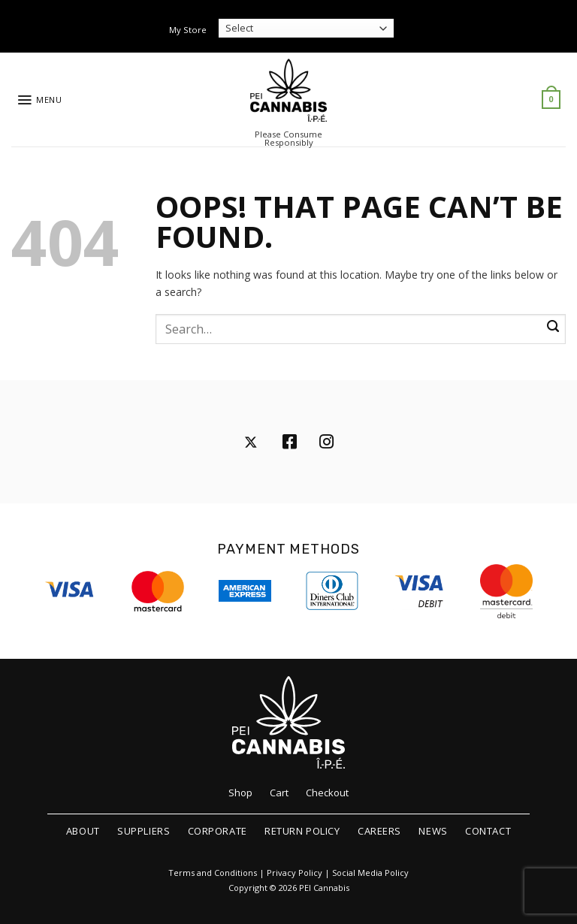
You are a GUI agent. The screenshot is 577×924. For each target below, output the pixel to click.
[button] (39, 100)
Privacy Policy (295, 873)
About (83, 831)
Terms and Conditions (213, 873)
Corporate (218, 831)
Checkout (327, 793)
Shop (240, 793)
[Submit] (553, 327)
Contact (488, 831)
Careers (379, 831)
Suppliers (143, 831)
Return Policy (302, 831)
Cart (279, 793)
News (433, 831)
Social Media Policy (370, 873)
